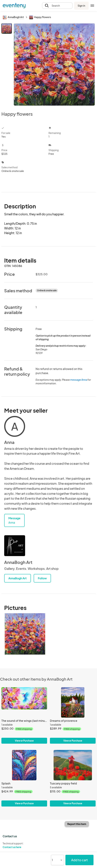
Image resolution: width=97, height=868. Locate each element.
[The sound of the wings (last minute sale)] (24, 702)
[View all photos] (54, 64)
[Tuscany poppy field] (73, 765)
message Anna (79, 380)
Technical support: (24, 845)
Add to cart (79, 860)
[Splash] (24, 765)
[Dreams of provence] (73, 702)
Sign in (81, 6)
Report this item (77, 824)
